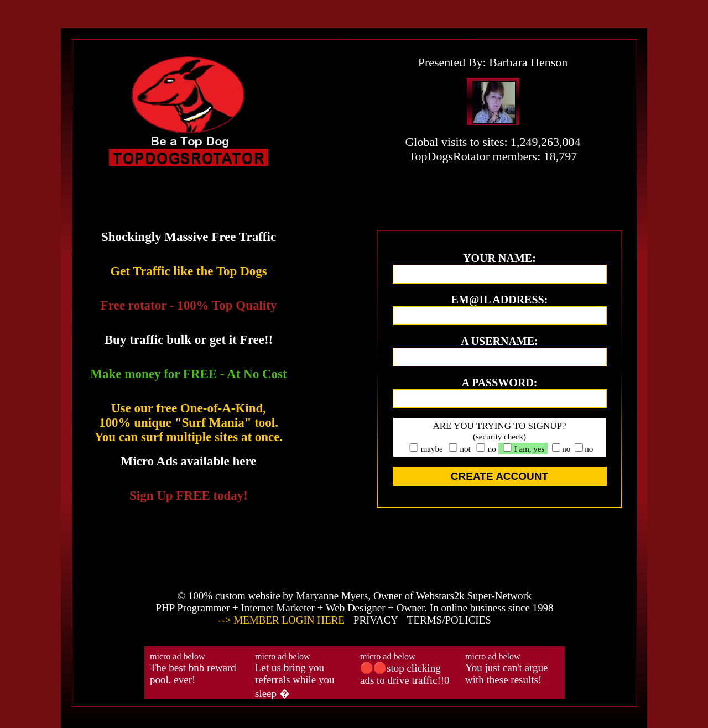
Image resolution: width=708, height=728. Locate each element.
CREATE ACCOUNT (499, 476)
